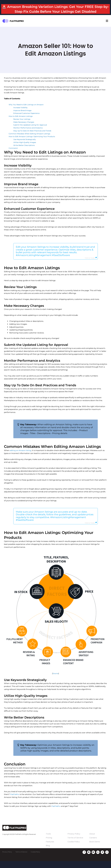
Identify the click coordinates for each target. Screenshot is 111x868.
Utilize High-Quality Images (25, 147)
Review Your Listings (22, 124)
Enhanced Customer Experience (27, 118)
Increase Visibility (21, 112)
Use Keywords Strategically (25, 144)
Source (55, 680)
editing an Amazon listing (21, 456)
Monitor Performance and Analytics (29, 133)
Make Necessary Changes (24, 127)
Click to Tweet (91, 263)
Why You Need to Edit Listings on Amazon (27, 109)
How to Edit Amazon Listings (21, 121)
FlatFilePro (15, 801)
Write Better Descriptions (24, 150)
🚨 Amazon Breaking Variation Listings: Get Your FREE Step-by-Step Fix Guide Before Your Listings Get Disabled (56, 11)
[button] (107, 26)
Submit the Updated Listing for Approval (31, 130)
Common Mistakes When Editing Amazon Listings (31, 138)
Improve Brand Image (23, 115)
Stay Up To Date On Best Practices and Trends (33, 136)
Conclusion (13, 153)
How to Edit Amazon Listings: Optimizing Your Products (33, 141)
